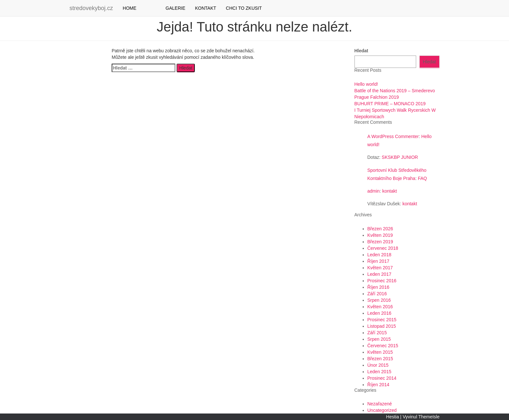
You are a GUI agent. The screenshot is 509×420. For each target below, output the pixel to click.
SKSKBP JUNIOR (400, 157)
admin (374, 191)
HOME (130, 8)
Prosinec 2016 (382, 281)
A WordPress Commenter (393, 136)
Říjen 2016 (379, 287)
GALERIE (175, 8)
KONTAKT (206, 8)
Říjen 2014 (379, 385)
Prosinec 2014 (382, 378)
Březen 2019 (380, 242)
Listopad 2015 (382, 326)
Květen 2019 (380, 235)
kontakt (389, 191)
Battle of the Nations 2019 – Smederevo (395, 91)
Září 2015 (377, 333)
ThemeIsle (429, 417)
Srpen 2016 (379, 300)
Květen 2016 (380, 307)
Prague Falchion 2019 (377, 97)
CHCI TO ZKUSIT (244, 8)
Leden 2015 (379, 372)
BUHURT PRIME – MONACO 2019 (390, 104)
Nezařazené (380, 404)
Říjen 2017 (379, 261)
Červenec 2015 (383, 346)
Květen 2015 (380, 352)
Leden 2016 (379, 313)
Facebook (146, 8)
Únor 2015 (378, 365)
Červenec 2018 (383, 248)
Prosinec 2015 (382, 320)
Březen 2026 (380, 229)
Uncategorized (382, 410)
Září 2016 (377, 294)
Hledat (361, 51)
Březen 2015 (380, 359)
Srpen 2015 (379, 339)
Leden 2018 (379, 255)
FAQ (422, 178)
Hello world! (366, 84)
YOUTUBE (156, 8)
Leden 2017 (379, 274)
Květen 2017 (380, 268)
